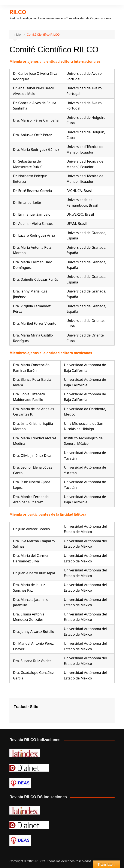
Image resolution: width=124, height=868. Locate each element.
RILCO (18, 12)
